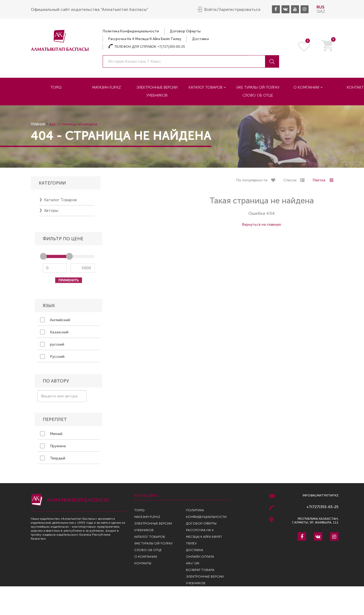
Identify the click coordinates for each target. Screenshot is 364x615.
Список (290, 182)
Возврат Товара (200, 570)
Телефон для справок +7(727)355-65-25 (147, 46)
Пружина (53, 448)
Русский (52, 358)
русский (52, 346)
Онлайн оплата (200, 557)
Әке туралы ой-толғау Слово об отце (258, 91)
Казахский (54, 334)
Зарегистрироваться (239, 9)
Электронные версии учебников (157, 91)
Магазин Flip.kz (107, 87)
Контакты (143, 563)
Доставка (200, 39)
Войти (210, 9)
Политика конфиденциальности (131, 31)
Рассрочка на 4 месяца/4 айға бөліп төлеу (145, 39)
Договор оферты (185, 31)
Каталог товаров (207, 87)
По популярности (252, 182)
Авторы (51, 213)
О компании (308, 87)
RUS (320, 7)
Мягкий (51, 435)
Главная (38, 124)
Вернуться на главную (262, 226)
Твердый (53, 460)
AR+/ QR (193, 563)
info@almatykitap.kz (321, 495)
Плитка (319, 182)
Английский (55, 322)
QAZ (321, 11)
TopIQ (56, 87)
